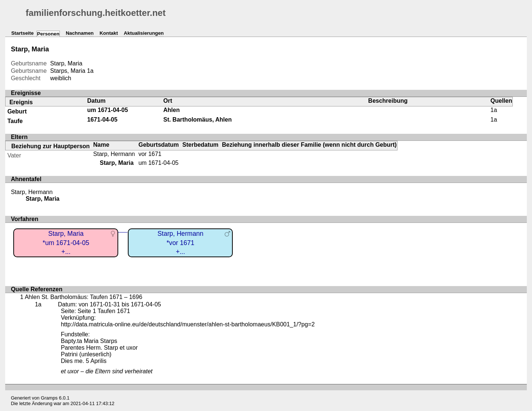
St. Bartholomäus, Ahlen (197, 120)
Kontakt (109, 33)
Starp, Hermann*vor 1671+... (180, 243)
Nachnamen (80, 33)
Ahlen (171, 110)
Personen (48, 34)
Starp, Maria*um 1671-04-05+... (66, 243)
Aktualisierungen (144, 33)
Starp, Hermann (114, 154)
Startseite (22, 33)
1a (90, 71)
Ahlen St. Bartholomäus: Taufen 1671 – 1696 (83, 297)
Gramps (50, 398)
